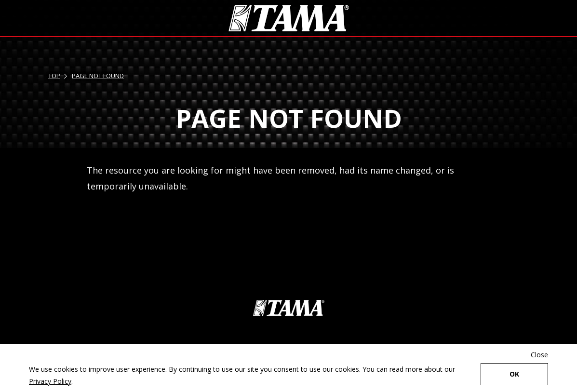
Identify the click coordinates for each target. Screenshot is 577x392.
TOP (54, 76)
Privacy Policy (50, 381)
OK (514, 374)
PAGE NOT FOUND (98, 76)
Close (539, 355)
